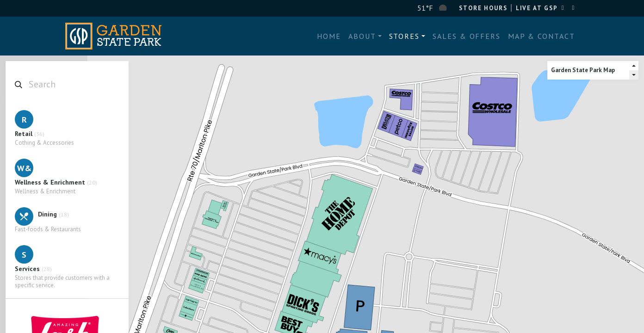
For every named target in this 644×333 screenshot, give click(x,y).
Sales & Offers (467, 36)
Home (329, 36)
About (362, 36)
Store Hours (483, 8)
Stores (405, 36)
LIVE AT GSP (537, 8)
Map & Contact (542, 36)
